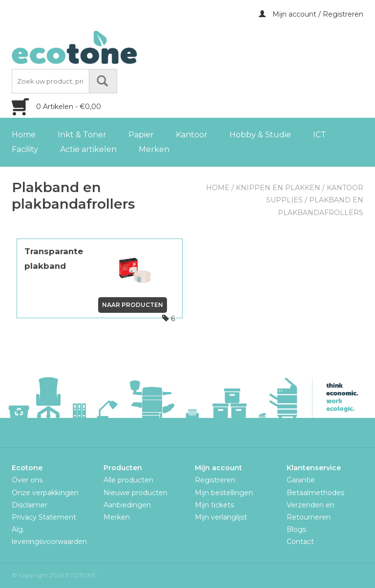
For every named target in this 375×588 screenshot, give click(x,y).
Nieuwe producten (135, 493)
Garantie (301, 480)
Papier (141, 135)
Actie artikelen (88, 149)
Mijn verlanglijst (221, 517)
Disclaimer (30, 505)
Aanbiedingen (127, 505)
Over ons (27, 480)
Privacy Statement (44, 517)
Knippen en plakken (278, 188)
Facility (25, 149)
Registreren (215, 480)
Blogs (296, 529)
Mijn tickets (214, 505)
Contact (300, 542)
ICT (320, 135)
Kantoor (192, 135)
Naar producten (133, 305)
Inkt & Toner (82, 135)
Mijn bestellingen (224, 493)
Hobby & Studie (260, 135)
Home (24, 135)
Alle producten (128, 480)
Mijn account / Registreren (311, 14)
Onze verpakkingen (45, 493)
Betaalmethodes (315, 493)
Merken (154, 149)
